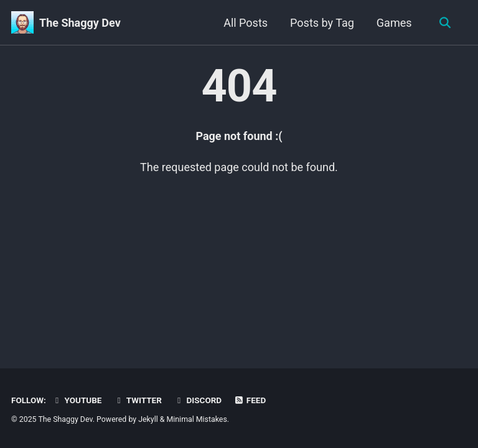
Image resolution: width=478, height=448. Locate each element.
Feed (250, 400)
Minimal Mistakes (197, 419)
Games (394, 23)
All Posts (246, 23)
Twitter (138, 400)
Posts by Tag (322, 23)
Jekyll (148, 419)
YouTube (77, 400)
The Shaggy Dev (80, 23)
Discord (198, 400)
